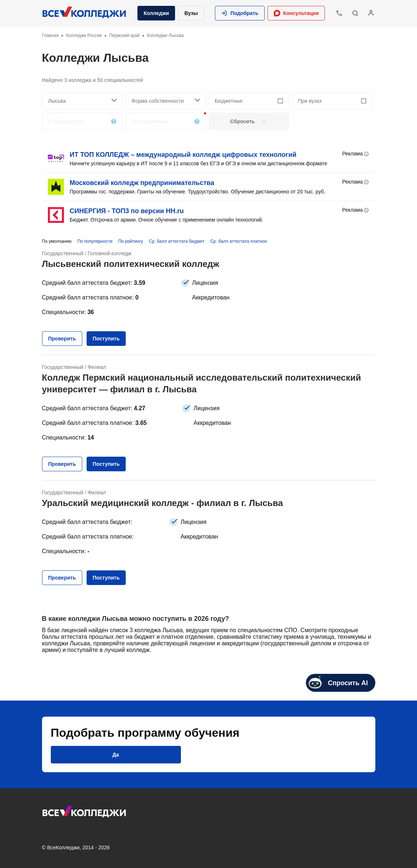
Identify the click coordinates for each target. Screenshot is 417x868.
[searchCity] (82, 101)
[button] (240, 13)
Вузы (191, 13)
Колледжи (156, 13)
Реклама (356, 154)
